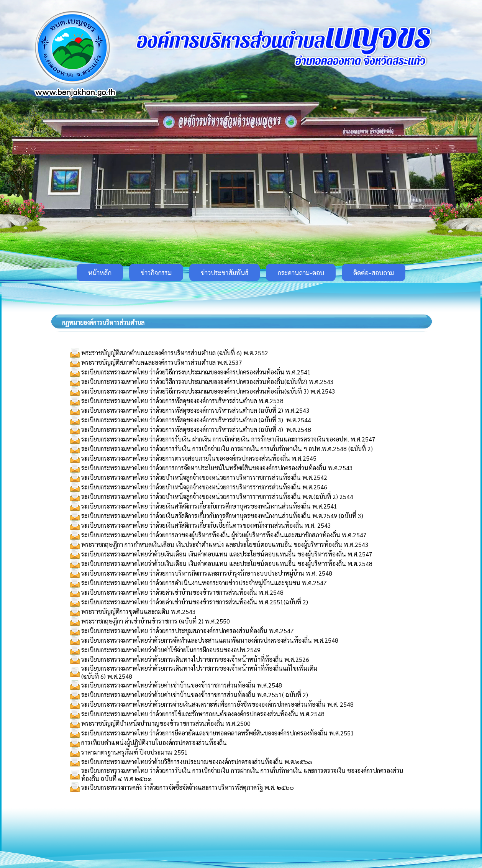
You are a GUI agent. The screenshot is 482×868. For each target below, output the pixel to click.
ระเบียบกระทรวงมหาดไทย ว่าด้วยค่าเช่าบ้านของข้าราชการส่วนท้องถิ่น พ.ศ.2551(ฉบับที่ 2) (195, 602)
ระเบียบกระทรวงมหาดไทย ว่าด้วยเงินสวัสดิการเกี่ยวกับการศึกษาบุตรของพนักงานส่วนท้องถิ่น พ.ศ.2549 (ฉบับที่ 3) (222, 516)
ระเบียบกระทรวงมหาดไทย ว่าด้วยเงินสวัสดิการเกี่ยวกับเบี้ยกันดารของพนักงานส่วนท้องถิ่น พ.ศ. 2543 (206, 525)
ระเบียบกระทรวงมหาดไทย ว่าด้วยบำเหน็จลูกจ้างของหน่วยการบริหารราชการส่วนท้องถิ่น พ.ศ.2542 (204, 477)
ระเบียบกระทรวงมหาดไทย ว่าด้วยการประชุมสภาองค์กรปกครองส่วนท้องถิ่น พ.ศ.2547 (188, 631)
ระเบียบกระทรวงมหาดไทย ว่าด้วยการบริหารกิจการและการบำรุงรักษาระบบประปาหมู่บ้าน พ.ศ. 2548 (207, 573)
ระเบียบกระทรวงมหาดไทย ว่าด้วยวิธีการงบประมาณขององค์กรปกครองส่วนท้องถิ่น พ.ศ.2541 (196, 372)
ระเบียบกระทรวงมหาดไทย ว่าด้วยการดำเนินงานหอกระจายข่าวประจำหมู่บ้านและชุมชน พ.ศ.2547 (204, 583)
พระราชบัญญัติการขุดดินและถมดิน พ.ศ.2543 (139, 611)
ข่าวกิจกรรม (156, 272)
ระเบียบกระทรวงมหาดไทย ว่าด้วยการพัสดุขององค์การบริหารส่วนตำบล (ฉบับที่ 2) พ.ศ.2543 (195, 410)
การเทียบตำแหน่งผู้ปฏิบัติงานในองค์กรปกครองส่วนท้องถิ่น (154, 742)
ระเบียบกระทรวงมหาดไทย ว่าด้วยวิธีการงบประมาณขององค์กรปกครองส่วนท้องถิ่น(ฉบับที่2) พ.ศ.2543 (207, 381)
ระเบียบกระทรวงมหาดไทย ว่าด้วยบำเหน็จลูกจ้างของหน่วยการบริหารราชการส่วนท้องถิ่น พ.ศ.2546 (204, 487)
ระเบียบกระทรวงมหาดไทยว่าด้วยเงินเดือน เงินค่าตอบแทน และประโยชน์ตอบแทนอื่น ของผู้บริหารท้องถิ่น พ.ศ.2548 (227, 564)
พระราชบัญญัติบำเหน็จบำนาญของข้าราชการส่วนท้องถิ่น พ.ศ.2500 (166, 723)
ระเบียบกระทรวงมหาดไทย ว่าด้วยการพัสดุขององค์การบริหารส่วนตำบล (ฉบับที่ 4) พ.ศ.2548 (196, 429)
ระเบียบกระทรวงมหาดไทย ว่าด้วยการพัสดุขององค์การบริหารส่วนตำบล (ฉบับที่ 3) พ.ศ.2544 (196, 420)
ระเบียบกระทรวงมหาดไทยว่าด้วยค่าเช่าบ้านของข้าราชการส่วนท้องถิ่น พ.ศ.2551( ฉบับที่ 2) (195, 695)
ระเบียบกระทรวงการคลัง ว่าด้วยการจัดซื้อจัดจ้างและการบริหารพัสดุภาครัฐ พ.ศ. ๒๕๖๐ (188, 787)
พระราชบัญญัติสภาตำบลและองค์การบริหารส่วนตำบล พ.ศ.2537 (162, 362)
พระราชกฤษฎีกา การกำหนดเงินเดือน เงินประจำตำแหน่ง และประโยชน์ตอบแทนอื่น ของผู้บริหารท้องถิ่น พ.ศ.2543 (225, 544)
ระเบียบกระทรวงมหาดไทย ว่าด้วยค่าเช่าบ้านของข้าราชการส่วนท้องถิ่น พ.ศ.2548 (182, 592)
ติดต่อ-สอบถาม (374, 272)
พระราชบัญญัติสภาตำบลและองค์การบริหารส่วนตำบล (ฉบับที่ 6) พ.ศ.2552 (175, 353)
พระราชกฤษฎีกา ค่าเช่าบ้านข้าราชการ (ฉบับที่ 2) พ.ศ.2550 (156, 621)
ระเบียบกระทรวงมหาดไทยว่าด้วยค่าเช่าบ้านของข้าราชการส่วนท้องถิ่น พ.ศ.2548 (182, 685)
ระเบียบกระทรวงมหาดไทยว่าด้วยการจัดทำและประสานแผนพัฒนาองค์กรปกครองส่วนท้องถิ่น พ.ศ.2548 (210, 640)
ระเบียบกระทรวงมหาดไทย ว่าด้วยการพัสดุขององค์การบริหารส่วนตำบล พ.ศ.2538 (182, 401)
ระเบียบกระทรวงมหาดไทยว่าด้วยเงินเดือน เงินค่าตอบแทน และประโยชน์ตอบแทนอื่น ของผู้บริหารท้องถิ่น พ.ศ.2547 (227, 554)
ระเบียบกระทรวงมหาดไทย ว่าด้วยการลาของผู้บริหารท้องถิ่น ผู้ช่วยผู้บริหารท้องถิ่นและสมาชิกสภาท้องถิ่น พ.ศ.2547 (224, 535)
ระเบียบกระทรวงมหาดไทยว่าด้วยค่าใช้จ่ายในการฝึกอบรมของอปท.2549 (171, 650)
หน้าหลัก (100, 272)
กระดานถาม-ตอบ (301, 272)
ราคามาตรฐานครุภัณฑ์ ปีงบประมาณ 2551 (134, 752)
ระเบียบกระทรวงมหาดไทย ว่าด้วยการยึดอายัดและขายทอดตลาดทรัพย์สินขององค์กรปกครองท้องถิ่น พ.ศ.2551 (218, 733)
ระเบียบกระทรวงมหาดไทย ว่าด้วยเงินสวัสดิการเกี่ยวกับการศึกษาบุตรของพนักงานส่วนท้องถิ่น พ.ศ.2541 (209, 506)
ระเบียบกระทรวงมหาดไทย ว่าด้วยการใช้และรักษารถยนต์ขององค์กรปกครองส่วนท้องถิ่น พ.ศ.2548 (203, 714)
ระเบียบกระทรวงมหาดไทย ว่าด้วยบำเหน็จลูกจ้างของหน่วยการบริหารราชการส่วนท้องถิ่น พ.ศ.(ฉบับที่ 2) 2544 (217, 496)
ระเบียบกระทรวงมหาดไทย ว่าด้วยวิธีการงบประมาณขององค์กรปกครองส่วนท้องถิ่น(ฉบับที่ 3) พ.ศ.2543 (208, 391)
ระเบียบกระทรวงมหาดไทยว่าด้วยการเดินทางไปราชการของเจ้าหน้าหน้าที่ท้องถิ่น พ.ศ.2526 (195, 659)
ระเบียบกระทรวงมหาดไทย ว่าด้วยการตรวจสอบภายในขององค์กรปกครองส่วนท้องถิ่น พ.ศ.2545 (199, 458)
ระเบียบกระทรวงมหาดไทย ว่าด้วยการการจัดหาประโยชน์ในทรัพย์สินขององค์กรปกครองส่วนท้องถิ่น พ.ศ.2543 (217, 468)
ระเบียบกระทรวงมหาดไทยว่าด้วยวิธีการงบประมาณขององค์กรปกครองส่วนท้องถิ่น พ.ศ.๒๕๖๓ (197, 762)
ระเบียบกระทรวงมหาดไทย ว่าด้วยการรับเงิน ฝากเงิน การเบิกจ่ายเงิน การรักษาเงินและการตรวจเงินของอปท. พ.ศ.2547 (228, 439)
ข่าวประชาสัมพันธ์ (225, 272)
